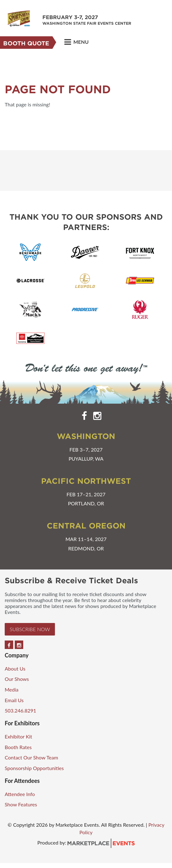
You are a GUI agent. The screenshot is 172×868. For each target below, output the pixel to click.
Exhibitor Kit (18, 736)
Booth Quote (26, 43)
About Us (15, 669)
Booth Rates (18, 747)
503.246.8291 (20, 710)
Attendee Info (20, 794)
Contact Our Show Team (31, 757)
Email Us (14, 700)
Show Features (21, 804)
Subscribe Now (30, 629)
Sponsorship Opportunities (34, 768)
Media (12, 689)
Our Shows (17, 679)
